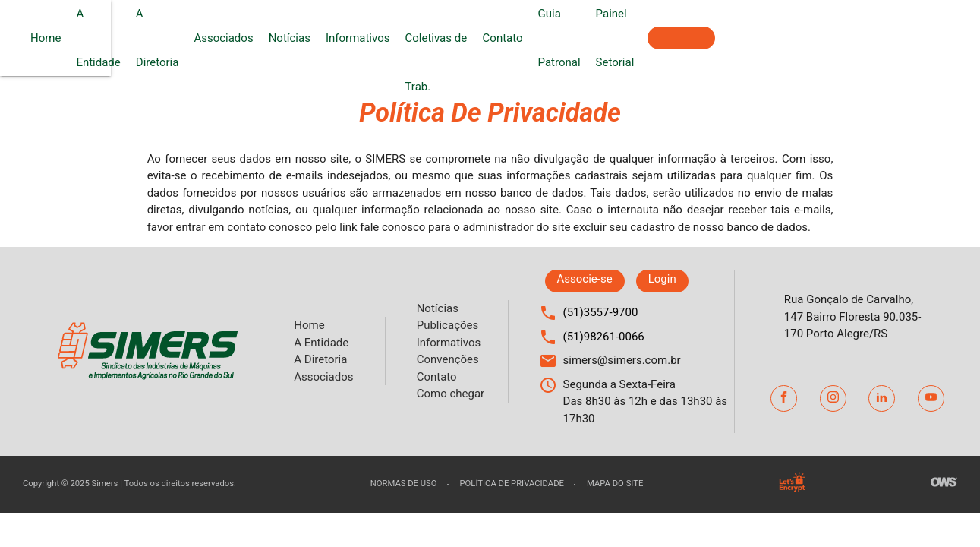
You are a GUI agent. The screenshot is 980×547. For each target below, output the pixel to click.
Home (166, 38)
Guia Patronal (767, 38)
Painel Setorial (841, 38)
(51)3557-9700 (601, 312)
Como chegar (451, 394)
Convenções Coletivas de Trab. (598, 38)
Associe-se (933, 38)
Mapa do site (615, 484)
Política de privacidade (512, 484)
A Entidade (219, 38)
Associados (353, 38)
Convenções (448, 359)
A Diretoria (283, 38)
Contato (710, 38)
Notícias (419, 38)
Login (662, 279)
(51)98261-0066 (604, 337)
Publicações (448, 325)
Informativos (487, 38)
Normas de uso (404, 484)
